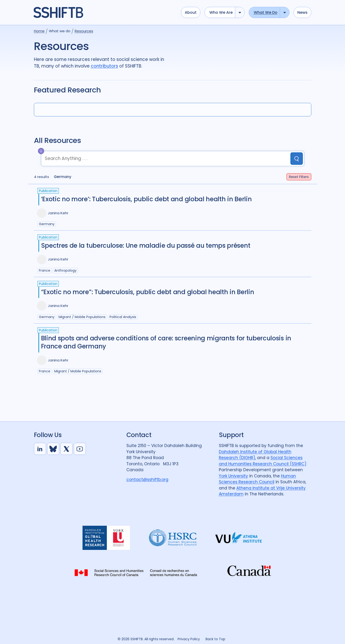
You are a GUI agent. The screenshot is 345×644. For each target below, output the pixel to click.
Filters (299, 177)
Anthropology (65, 270)
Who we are (221, 12)
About (191, 12)
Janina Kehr (58, 213)
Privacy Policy (189, 639)
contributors (104, 66)
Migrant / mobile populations (82, 317)
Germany (47, 224)
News (302, 12)
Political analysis (123, 317)
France (45, 270)
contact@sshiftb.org (147, 480)
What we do (266, 12)
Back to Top (215, 639)
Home (39, 31)
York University (233, 476)
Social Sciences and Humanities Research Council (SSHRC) (263, 461)
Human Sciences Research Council (257, 479)
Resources (84, 31)
